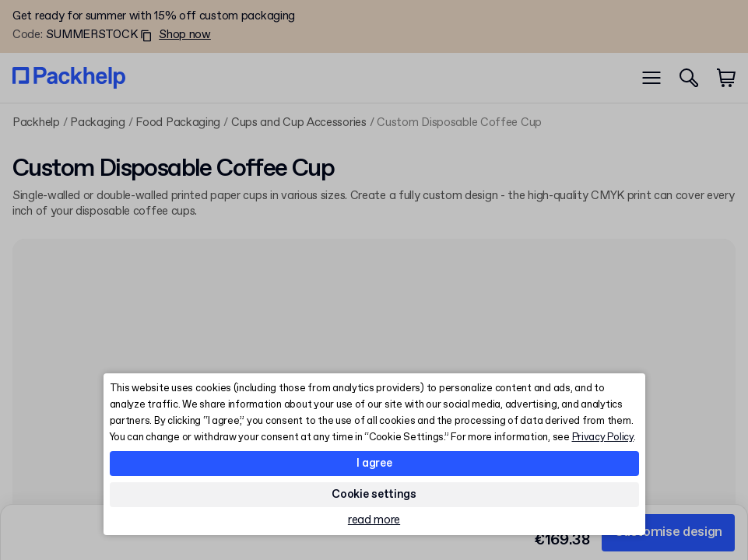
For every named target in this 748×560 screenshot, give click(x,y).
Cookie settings (374, 495)
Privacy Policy (603, 437)
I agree (374, 464)
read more (374, 521)
